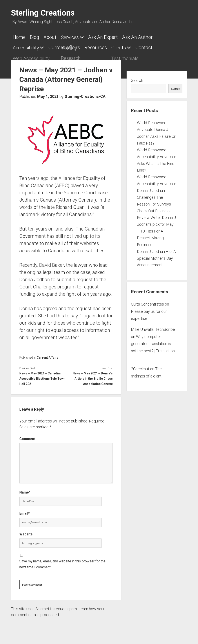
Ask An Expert (112, 37)
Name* (25, 490)
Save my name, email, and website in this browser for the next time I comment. (62, 562)
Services (76, 37)
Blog (37, 37)
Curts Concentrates (147, 301)
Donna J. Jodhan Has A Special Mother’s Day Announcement (156, 256)
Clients (125, 46)
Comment (27, 436)
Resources (100, 46)
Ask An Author (148, 37)
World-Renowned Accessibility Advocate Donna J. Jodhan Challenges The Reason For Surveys (157, 188)
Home (19, 37)
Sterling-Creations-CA (85, 94)
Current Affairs (66, 46)
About (54, 37)
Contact (153, 46)
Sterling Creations (43, 13)
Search (137, 78)
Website (26, 532)
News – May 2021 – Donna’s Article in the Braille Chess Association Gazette (93, 376)
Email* (25, 511)
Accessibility (26, 46)
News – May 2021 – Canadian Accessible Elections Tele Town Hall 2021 (42, 376)
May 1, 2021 (48, 94)
